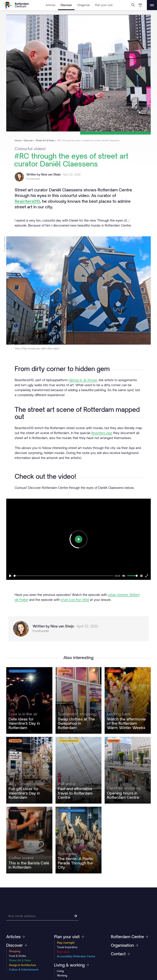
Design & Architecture (23, 965)
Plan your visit (104, 5)
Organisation (124, 945)
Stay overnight (66, 943)
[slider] (64, 576)
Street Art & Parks (20, 960)
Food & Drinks (18, 956)
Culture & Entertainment (24, 970)
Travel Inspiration (67, 947)
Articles (51, 5)
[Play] (10, 576)
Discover (66, 5)
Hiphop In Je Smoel (83, 380)
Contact (120, 954)
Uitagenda (83, 5)
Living (60, 971)
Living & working (71, 965)
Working (62, 975)
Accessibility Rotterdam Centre (76, 956)
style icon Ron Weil (75, 600)
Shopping (15, 951)
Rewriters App (102, 433)
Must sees (63, 952)
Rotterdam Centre (129, 937)
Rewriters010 (27, 201)
